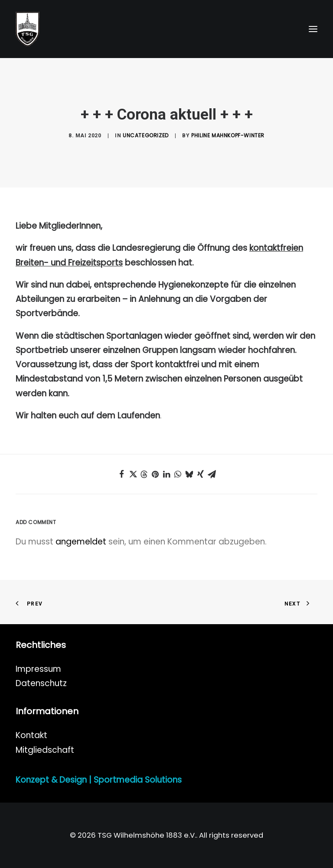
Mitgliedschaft (45, 750)
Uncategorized (146, 135)
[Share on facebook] (121, 474)
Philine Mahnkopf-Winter (228, 135)
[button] (313, 29)
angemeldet (81, 542)
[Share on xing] (200, 474)
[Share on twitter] (133, 474)
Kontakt (31, 735)
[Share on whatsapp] (178, 474)
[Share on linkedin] (166, 474)
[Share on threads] (144, 474)
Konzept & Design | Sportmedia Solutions (99, 780)
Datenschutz (41, 683)
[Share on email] (212, 474)
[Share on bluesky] (189, 474)
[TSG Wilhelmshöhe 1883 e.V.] (28, 29)
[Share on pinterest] (155, 474)
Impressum (38, 669)
